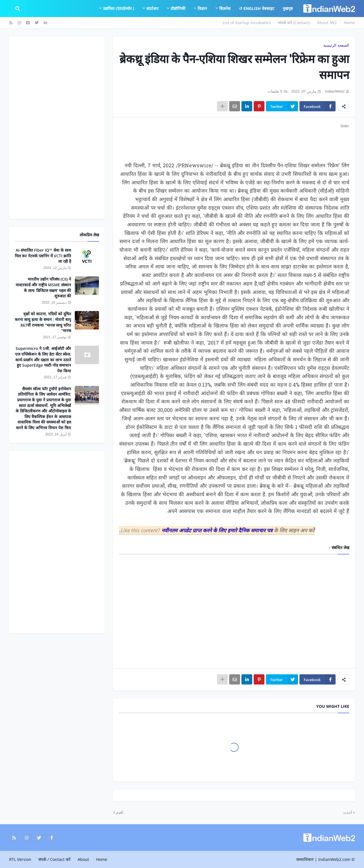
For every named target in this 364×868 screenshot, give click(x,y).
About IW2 (327, 23)
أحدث (348, 812)
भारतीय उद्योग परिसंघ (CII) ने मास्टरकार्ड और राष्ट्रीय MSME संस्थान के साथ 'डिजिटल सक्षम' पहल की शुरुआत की (43, 287)
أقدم (120, 812)
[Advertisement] (234, 142)
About (83, 859)
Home (349, 23)
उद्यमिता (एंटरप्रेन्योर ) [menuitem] (119, 8)
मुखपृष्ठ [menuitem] (288, 8)
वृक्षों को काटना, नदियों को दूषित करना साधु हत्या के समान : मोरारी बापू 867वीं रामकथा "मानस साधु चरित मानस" (43, 322)
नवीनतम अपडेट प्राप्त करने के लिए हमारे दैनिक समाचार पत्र (218, 530)
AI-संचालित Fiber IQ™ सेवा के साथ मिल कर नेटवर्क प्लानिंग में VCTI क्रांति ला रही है (43, 256)
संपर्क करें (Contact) (294, 23)
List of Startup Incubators (247, 23)
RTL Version (20, 859)
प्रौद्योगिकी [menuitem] (178, 8)
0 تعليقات (275, 91)
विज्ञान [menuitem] (202, 8)
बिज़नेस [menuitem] (225, 8)
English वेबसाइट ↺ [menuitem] (257, 8)
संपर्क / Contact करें (54, 859)
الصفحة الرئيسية (336, 45)
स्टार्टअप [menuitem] (152, 8)
